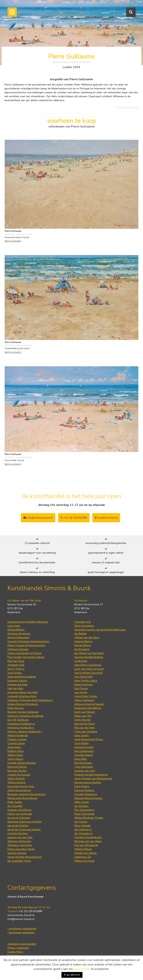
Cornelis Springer (18, 833)
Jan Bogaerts (82, 649)
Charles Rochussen (19, 775)
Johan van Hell (83, 716)
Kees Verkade (82, 826)
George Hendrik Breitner (89, 657)
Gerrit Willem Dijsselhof (88, 673)
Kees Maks (81, 759)
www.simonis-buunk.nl (21, 915)
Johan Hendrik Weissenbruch (25, 857)
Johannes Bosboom (19, 634)
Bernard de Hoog (84, 724)
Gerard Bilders (16, 630)
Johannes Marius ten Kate (23, 692)
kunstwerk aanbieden (21, 933)
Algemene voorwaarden (22, 944)
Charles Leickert (17, 739)
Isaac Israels (82, 735)
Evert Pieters (82, 786)
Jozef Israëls (15, 673)
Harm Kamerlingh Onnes (89, 739)
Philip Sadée (15, 802)
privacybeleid (82, 969)
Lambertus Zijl (83, 857)
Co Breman (81, 661)
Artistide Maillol (84, 755)
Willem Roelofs (17, 782)
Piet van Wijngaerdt (86, 845)
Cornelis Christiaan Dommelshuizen (28, 641)
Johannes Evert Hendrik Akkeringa (28, 622)
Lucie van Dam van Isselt (89, 669)
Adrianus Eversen (18, 649)
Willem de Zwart (84, 861)
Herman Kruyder (84, 747)
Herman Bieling (83, 641)
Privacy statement (18, 948)
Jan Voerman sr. (84, 833)
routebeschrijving (106, 518)
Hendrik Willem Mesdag (22, 763)
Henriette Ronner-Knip (21, 786)
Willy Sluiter (82, 802)
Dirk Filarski (81, 688)
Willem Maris (15, 755)
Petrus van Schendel (20, 814)
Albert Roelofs (16, 779)
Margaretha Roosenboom (22, 798)
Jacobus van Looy (85, 771)
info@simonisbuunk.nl (38, 518)
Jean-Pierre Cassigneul (88, 665)
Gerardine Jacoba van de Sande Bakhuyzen (100, 630)
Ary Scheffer (15, 806)
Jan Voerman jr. (83, 830)
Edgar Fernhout (83, 685)
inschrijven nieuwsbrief (22, 929)
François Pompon (84, 790)
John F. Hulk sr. (16, 669)
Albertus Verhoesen (19, 841)
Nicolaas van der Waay (88, 841)
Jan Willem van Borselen (89, 653)
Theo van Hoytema (86, 732)
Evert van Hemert (85, 712)
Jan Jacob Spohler (18, 826)
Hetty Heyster (83, 720)
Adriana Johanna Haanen (89, 704)
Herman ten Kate (18, 685)
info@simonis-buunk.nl (21, 919)
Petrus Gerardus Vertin (21, 849)
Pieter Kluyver (16, 708)
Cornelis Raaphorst (86, 794)
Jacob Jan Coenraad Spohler (24, 830)
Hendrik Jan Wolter (86, 853)
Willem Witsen (83, 849)
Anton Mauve (15, 759)
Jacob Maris (14, 747)
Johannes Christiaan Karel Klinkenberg (30, 700)
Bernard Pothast (17, 767)
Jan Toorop (81, 822)
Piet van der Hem (84, 728)
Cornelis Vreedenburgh (88, 837)
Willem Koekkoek (18, 735)
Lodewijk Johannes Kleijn (22, 696)
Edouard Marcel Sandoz (88, 798)
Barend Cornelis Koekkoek (23, 712)
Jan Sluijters (81, 806)
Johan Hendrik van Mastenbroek (93, 779)
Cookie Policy (15, 952)
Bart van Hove (16, 661)
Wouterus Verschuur (20, 845)
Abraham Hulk (16, 665)
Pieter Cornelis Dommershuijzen (26, 645)
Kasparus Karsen (17, 681)
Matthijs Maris (16, 751)
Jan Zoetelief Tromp (19, 861)
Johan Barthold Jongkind (22, 677)
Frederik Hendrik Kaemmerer (91, 775)
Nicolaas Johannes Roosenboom (27, 794)
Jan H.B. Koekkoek (18, 720)
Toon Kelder (82, 743)
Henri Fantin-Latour (86, 681)
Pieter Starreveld (84, 814)
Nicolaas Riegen (17, 771)
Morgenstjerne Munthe (88, 782)
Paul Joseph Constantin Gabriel (26, 657)
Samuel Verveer (17, 853)
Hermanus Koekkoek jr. (21, 728)
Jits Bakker (81, 634)
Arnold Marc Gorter (86, 696)
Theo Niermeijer (84, 767)
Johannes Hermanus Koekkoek (25, 716)
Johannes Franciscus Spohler (25, 822)
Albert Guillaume (84, 700)
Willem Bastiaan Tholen (89, 818)
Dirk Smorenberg (84, 810)
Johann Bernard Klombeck (23, 704)
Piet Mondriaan (83, 763)
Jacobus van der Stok (20, 837)
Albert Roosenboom (19, 790)
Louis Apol (14, 626)
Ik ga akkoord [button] (72, 975)
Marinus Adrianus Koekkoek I (24, 732)
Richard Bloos (82, 645)
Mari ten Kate (15, 688)
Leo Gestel (81, 692)
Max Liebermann (84, 751)
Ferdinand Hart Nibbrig (88, 708)
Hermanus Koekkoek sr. (21, 724)
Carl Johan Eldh (83, 677)
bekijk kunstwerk (13, 241)
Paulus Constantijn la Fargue (24, 653)
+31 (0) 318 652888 (74, 518)
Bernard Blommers (18, 638)
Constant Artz (83, 622)
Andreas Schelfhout (19, 810)
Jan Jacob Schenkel (19, 818)
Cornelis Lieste (16, 743)
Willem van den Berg (87, 638)
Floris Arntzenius (84, 626)
